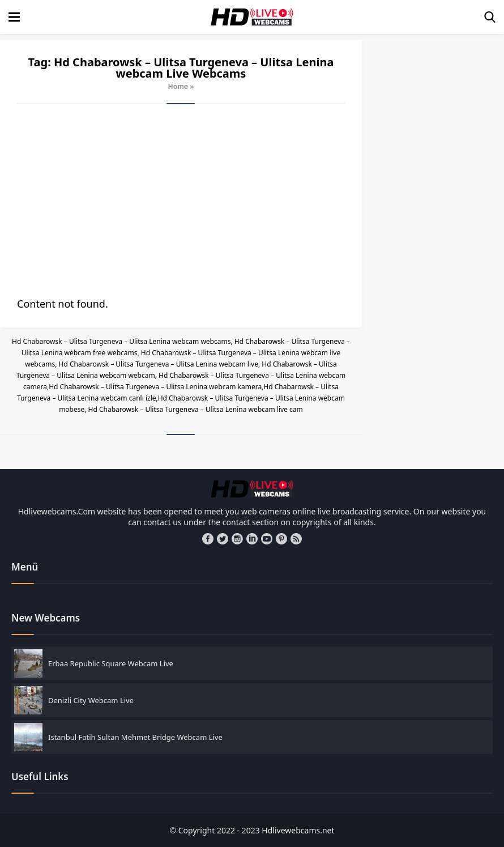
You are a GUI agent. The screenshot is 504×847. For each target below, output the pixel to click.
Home (178, 86)
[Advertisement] (181, 201)
